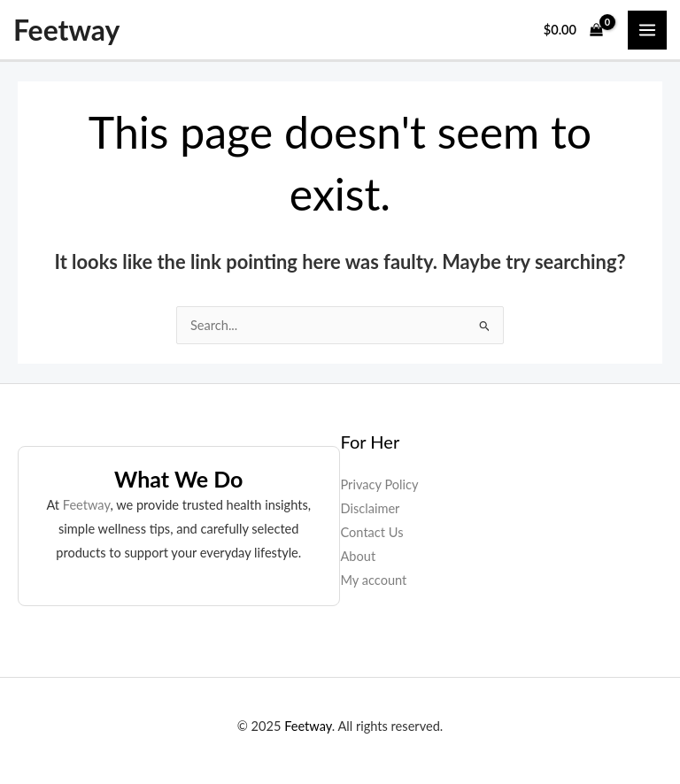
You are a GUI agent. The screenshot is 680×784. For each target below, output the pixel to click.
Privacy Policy (380, 484)
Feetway (66, 30)
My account (374, 580)
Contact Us (372, 532)
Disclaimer (371, 508)
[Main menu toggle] (647, 30)
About (359, 556)
